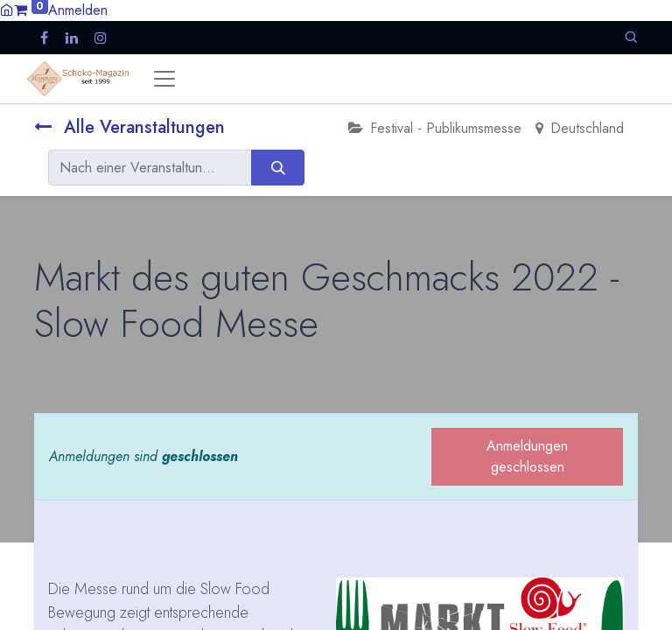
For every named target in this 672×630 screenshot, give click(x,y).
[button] (631, 37)
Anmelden (78, 10)
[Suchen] (278, 167)
